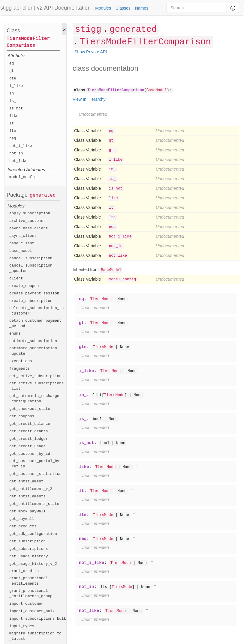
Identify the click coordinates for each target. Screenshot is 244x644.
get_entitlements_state (34, 504)
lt (12, 124)
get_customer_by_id (30, 454)
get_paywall (22, 519)
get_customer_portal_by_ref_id (34, 464)
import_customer (26, 604)
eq (12, 64)
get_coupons (22, 416)
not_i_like (21, 146)
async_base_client (29, 228)
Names (142, 8)
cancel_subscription (31, 258)
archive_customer (27, 221)
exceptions (21, 361)
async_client (23, 236)
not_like (18, 161)
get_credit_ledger (29, 439)
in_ (13, 94)
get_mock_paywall (27, 511)
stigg (88, 30)
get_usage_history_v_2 (33, 564)
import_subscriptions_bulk (38, 619)
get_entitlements (27, 496)
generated (43, 195)
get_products (23, 526)
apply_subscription (30, 213)
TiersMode (101, 299)
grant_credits (24, 571)
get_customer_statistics (35, 474)
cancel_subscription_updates (31, 268)
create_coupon (24, 286)
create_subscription (31, 301)
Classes (123, 8)
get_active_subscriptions (36, 376)
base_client (22, 243)
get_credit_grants (29, 431)
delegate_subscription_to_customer (36, 311)
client (16, 279)
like (14, 116)
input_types (22, 626)
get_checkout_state (30, 409)
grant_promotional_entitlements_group (31, 594)
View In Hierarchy (89, 99)
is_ (13, 101)
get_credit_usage (27, 446)
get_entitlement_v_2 (31, 489)
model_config (23, 177)
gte (13, 79)
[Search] (197, 8)
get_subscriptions (29, 549)
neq (13, 139)
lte (13, 131)
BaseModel (157, 90)
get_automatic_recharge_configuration (34, 399)
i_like (16, 86)
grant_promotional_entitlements (29, 581)
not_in (16, 154)
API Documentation (67, 8)
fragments (20, 369)
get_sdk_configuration (33, 534)
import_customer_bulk (32, 611)
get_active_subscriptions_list (36, 386)
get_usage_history (29, 556)
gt (12, 71)
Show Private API (91, 52)
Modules (103, 8)
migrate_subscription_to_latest (35, 636)
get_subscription (27, 541)
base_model (21, 251)
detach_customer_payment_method (35, 323)
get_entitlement (26, 482)
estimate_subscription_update (33, 351)
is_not (16, 109)
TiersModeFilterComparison (28, 42)
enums (15, 334)
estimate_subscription (33, 341)
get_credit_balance (30, 424)
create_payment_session (34, 294)
